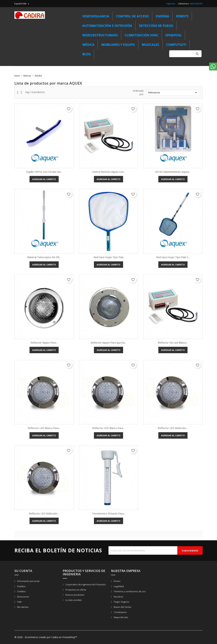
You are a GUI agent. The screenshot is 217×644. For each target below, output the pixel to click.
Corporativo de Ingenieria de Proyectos (85, 584)
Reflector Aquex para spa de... (108, 343)
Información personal (28, 581)
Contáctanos (120, 612)
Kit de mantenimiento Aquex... (173, 172)
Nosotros (118, 597)
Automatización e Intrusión (107, 26)
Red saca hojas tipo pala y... (173, 257)
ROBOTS (182, 16)
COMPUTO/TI (176, 44)
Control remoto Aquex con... (108, 172)
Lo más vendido (73, 600)
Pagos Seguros (121, 602)
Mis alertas (23, 607)
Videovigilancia (96, 16)
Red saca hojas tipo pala (108, 257)
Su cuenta (23, 571)
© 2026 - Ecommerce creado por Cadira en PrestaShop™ (46, 637)
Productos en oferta (76, 590)
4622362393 (196, 4)
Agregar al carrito (44, 179)
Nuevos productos (75, 595)
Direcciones (23, 597)
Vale (19, 602)
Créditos (21, 591)
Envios (117, 581)
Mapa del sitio (121, 617)
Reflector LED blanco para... (44, 428)
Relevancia (173, 93)
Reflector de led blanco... (173, 343)
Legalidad (119, 586)
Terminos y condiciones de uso (129, 591)
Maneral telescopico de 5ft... (44, 257)
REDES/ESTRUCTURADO (100, 35)
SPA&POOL (173, 35)
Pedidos (21, 586)
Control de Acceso (132, 16)
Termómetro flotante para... (108, 513)
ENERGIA (162, 16)
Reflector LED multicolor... (173, 428)
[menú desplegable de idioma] (22, 4)
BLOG (86, 54)
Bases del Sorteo (122, 607)
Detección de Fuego (156, 26)
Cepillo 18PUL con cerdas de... (44, 172)
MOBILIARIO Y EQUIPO (118, 44)
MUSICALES (150, 44)
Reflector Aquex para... (44, 343)
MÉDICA (88, 44)
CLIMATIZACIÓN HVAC (141, 35)
